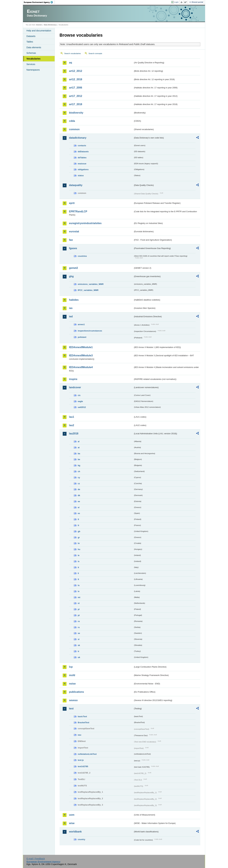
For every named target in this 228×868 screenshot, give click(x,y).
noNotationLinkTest (87, 754)
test (71, 709)
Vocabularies (33, 59)
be (79, 459)
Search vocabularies (73, 53)
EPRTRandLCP (78, 211)
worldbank (75, 832)
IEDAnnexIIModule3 (81, 355)
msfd (72, 675)
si (79, 639)
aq (71, 63)
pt (79, 615)
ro (79, 621)
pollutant (82, 337)
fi (78, 519)
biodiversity (76, 113)
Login (176, 2)
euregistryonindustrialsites (85, 223)
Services (31, 64)
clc (79, 395)
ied (71, 316)
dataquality (76, 185)
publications (76, 692)
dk (79, 495)
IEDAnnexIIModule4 (81, 367)
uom (72, 815)
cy (79, 477)
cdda (72, 121)
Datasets (31, 36)
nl (79, 603)
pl (79, 609)
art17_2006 (76, 88)
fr (78, 525)
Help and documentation (39, 31)
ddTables (82, 158)
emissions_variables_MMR (91, 284)
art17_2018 (76, 104)
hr (79, 543)
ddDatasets (83, 152)
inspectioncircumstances (90, 331)
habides (74, 300)
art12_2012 (76, 71)
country (81, 839)
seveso (73, 700)
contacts (82, 146)
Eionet (39, 25)
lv (79, 591)
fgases (73, 248)
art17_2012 (76, 96)
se (79, 633)
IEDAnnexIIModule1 (81, 347)
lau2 (72, 425)
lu (79, 585)
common (74, 129)
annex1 (81, 324)
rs (79, 627)
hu (79, 549)
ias (71, 308)
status (81, 175)
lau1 (72, 417)
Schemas (31, 53)
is (79, 561)
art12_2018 (76, 79)
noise (72, 684)
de (79, 489)
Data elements (34, 47)
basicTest (82, 716)
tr (78, 651)
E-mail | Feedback (36, 859)
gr (79, 537)
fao (71, 240)
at (79, 447)
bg (79, 465)
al (79, 441)
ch (79, 471)
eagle (80, 401)
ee (79, 501)
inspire (73, 379)
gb (79, 531)
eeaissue (82, 164)
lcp (71, 667)
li (78, 573)
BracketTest (83, 722)
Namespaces (33, 70)
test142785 (83, 766)
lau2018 (74, 434)
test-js (81, 760)
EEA (39, 2)
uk (79, 657)
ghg (71, 276)
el (79, 507)
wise (72, 823)
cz (79, 483)
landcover (75, 387)
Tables (30, 42)
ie (79, 555)
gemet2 (73, 268)
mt (79, 597)
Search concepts (95, 53)
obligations (83, 169)
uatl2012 (82, 407)
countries (82, 256)
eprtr (72, 203)
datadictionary (78, 138)
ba (79, 454)
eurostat (74, 231)
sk (79, 645)
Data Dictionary (50, 25)
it (78, 567)
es (79, 513)
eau (79, 735)
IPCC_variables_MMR (88, 290)
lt (78, 579)
